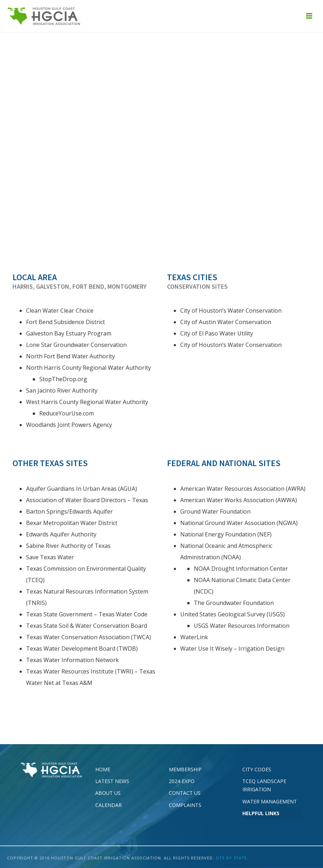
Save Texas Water (50, 557)
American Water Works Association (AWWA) (239, 500)
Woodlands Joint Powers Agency (69, 425)
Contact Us (185, 793)
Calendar (108, 805)
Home (103, 769)
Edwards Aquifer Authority (61, 534)
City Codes (257, 769)
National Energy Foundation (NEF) (226, 534)
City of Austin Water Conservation (226, 322)
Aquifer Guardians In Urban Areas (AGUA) (82, 489)
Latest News (112, 781)
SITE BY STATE (231, 858)
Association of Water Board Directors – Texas (87, 500)
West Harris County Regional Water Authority (87, 402)
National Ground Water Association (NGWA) (239, 523)
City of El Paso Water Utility (217, 333)
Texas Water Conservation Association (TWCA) (89, 637)
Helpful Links (261, 813)
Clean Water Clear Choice (60, 311)
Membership (185, 769)
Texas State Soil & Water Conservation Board (87, 626)
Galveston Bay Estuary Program (69, 333)
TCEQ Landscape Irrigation (264, 785)
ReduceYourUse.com (67, 413)
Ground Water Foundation (215, 511)
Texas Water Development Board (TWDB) (82, 649)
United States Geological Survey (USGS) (233, 614)
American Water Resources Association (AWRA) (243, 489)
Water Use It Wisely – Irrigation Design (232, 649)
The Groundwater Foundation (234, 603)
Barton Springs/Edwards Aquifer (69, 511)
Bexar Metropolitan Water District (72, 523)
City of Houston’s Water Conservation (231, 311)
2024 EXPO (182, 781)
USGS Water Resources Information (242, 626)
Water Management (270, 801)
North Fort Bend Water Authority (70, 356)
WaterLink (194, 637)
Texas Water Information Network (72, 660)
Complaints (185, 805)
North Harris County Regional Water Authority (89, 368)
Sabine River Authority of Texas (68, 546)
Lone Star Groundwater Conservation (76, 345)
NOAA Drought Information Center (241, 569)
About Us (108, 793)
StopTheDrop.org (63, 379)
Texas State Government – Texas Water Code (87, 614)
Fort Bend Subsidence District (65, 322)
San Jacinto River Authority (62, 390)
